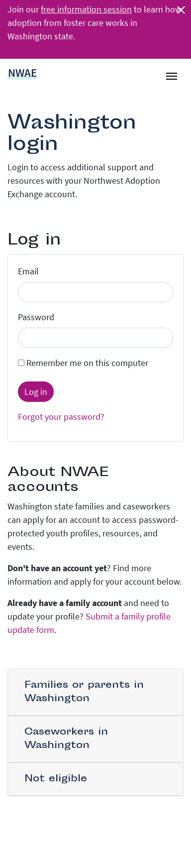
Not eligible (56, 779)
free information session (86, 9)
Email (28, 271)
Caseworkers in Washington (66, 739)
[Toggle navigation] (172, 72)
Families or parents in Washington (84, 692)
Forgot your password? (61, 417)
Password (36, 317)
